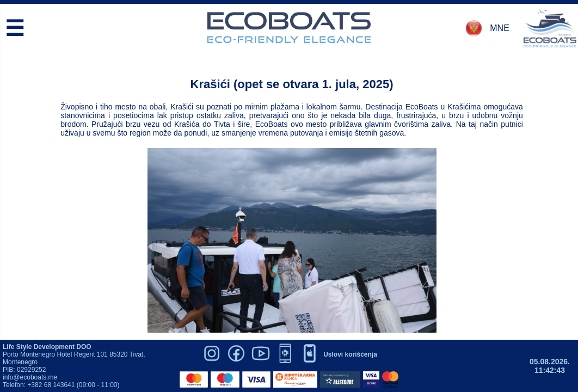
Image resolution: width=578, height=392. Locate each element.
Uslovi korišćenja (350, 354)
